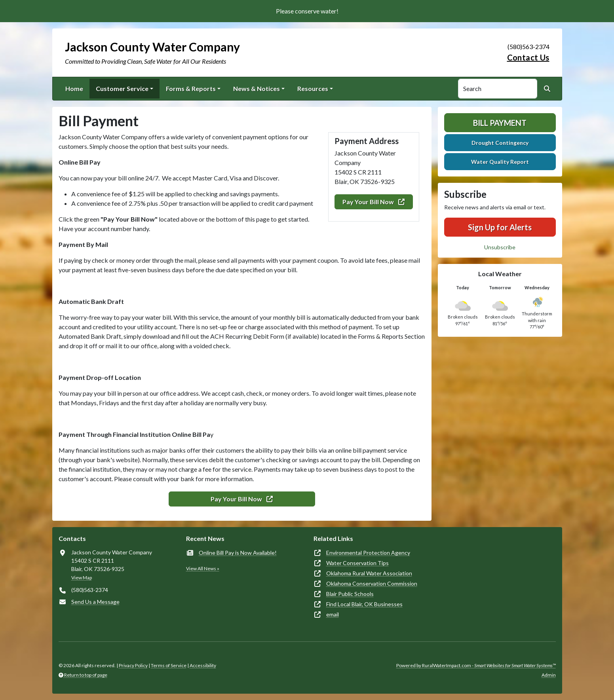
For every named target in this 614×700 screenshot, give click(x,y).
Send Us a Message (95, 602)
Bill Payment (500, 123)
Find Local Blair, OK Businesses (364, 604)
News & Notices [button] (257, 88)
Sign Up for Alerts (500, 227)
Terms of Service (169, 665)
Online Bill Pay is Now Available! (238, 553)
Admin (549, 675)
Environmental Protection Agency (368, 553)
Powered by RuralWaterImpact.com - (476, 665)
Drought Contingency (500, 143)
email (333, 614)
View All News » (203, 568)
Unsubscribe (500, 247)
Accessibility (203, 665)
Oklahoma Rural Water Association (369, 573)
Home (74, 88)
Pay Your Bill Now (374, 202)
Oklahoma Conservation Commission (372, 583)
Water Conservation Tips (357, 563)
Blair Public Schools (350, 594)
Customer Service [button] (122, 88)
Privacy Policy (133, 665)
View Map (82, 578)
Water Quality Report (500, 162)
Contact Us (528, 57)
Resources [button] (313, 88)
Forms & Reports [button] (191, 88)
